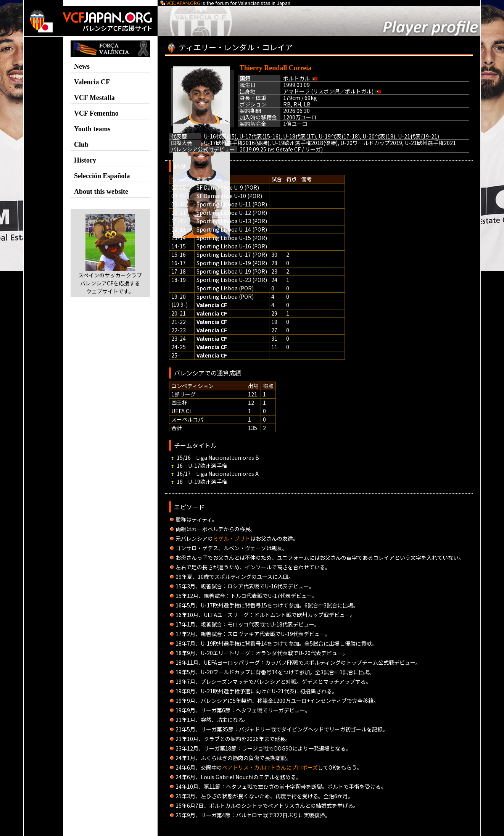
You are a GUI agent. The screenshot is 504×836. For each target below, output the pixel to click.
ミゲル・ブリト (232, 538)
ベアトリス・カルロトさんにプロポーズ (270, 767)
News (82, 66)
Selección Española (102, 176)
